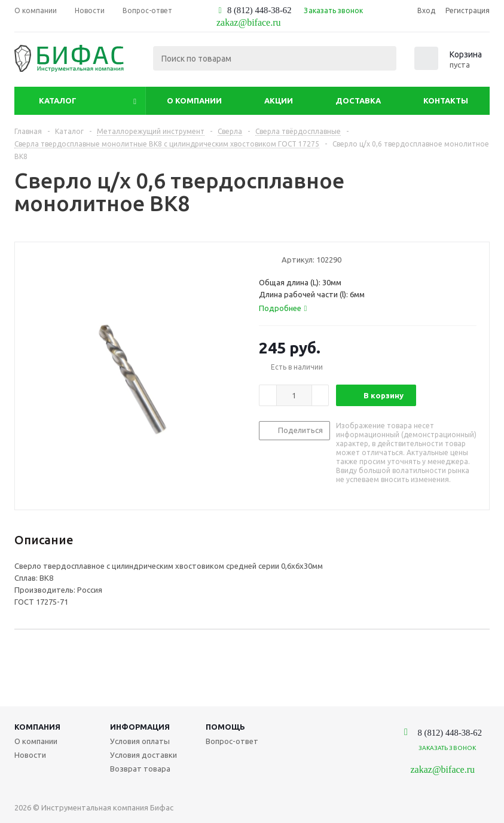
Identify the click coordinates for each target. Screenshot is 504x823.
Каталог (58, 100)
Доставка (358, 100)
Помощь (225, 727)
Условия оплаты (140, 741)
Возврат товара (140, 769)
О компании (194, 100)
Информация (140, 727)
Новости (30, 755)
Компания (37, 727)
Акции (279, 100)
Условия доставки (143, 755)
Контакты (446, 100)
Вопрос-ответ (232, 741)
